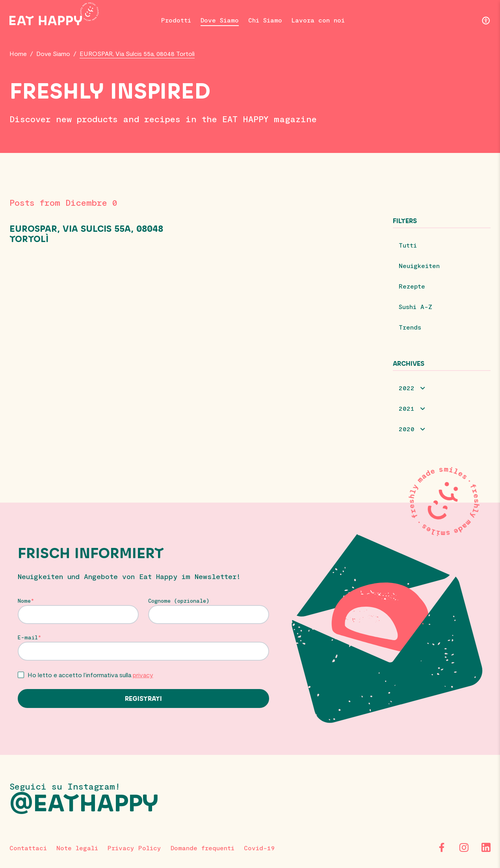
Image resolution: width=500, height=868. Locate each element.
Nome (24, 601)
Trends (410, 327)
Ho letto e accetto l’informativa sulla (90, 675)
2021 (407, 408)
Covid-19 (259, 848)
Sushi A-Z (415, 306)
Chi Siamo (265, 20)
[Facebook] (442, 848)
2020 (407, 429)
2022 (407, 388)
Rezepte (412, 286)
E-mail (28, 637)
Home (18, 53)
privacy (143, 675)
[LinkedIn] (486, 848)
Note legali (77, 848)
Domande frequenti (203, 848)
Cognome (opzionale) (179, 601)
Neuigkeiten (419, 265)
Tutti (408, 245)
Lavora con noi (318, 20)
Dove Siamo (220, 20)
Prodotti (176, 20)
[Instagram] (464, 848)
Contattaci (28, 848)
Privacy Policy (134, 848)
